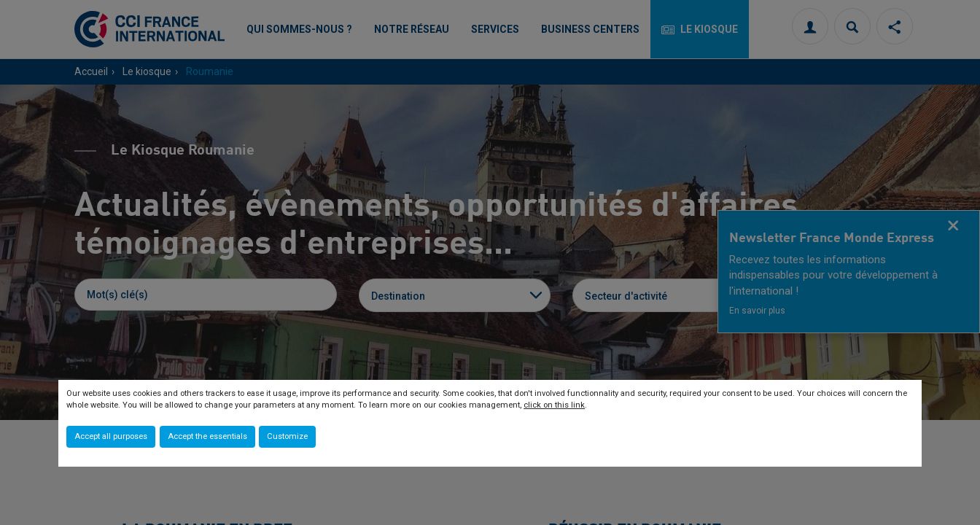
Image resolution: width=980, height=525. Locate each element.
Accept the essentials (207, 436)
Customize (287, 436)
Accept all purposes (111, 436)
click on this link (554, 405)
